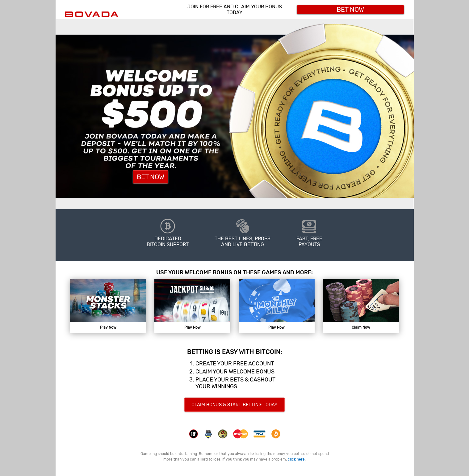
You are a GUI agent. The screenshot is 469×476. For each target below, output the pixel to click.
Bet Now (350, 9)
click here (296, 459)
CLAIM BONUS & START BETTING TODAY (234, 405)
